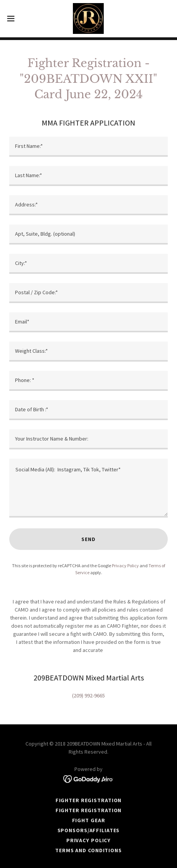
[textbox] (88, 147)
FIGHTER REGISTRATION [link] (89, 800)
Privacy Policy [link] (125, 566)
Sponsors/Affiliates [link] (89, 830)
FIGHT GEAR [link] (89, 820)
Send (88, 539)
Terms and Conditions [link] (88, 850)
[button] (16, 18)
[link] (88, 18)
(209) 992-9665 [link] (88, 695)
